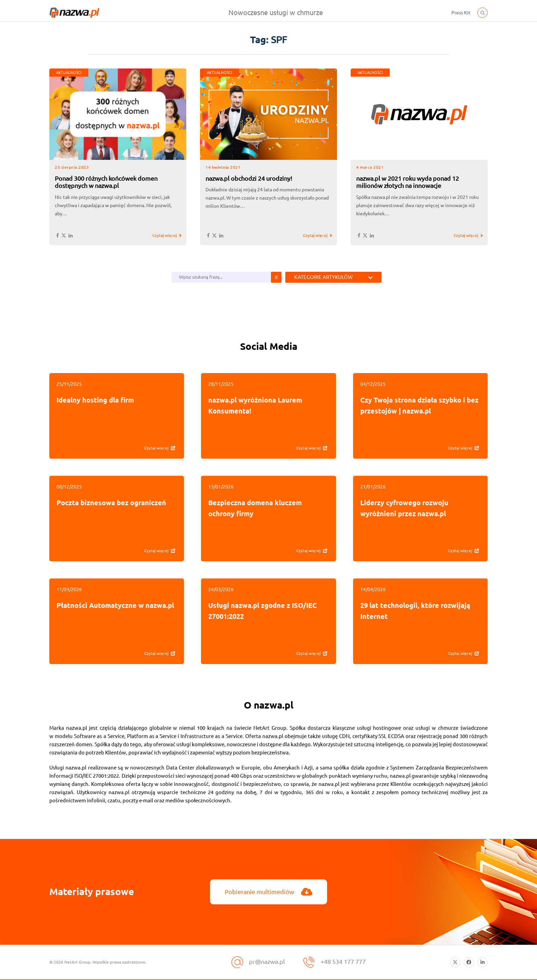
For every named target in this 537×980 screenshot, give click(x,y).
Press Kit (461, 13)
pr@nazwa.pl (267, 961)
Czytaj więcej (165, 235)
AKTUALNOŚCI (69, 73)
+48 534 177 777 (343, 961)
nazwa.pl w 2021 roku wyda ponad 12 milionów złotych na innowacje (408, 182)
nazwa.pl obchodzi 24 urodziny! (249, 178)
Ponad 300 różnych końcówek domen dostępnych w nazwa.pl (106, 182)
